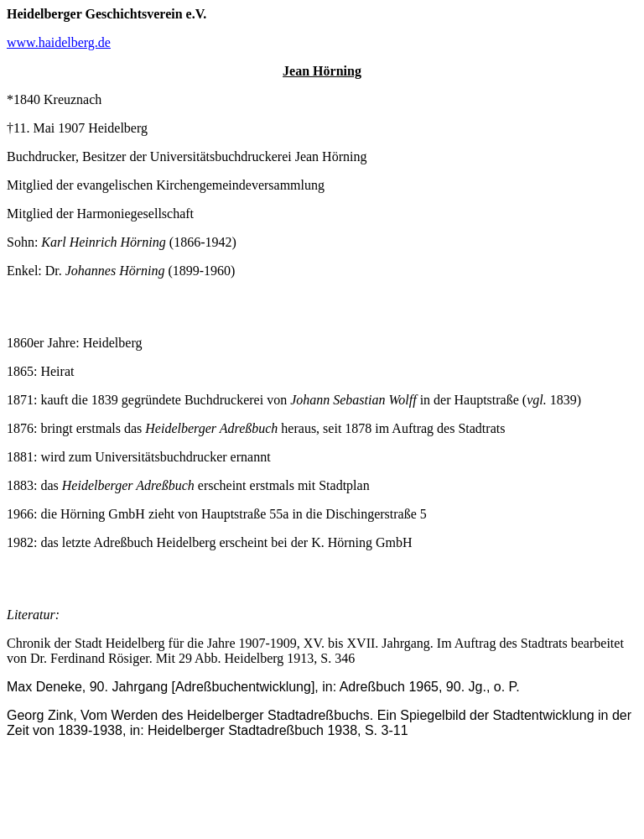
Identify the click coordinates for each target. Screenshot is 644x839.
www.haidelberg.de (59, 42)
